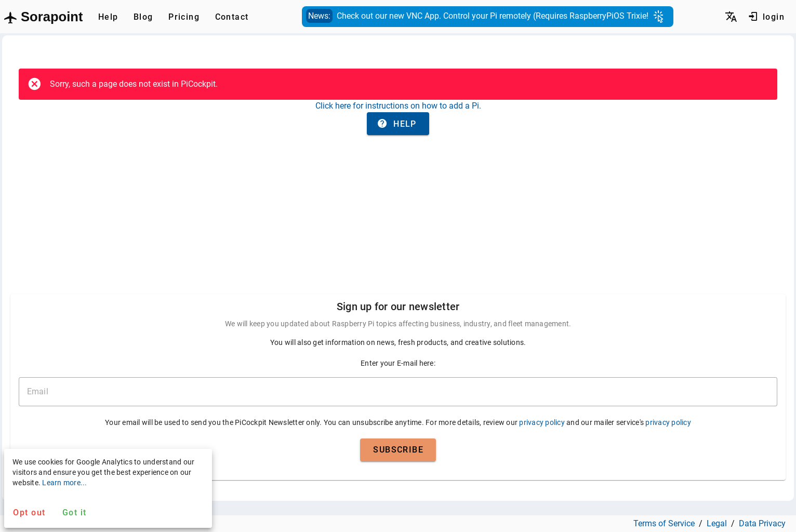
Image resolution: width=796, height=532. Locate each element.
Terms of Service (664, 523)
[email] (398, 392)
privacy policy (542, 422)
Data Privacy (762, 523)
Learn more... (64, 483)
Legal (717, 523)
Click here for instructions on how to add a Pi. (398, 106)
